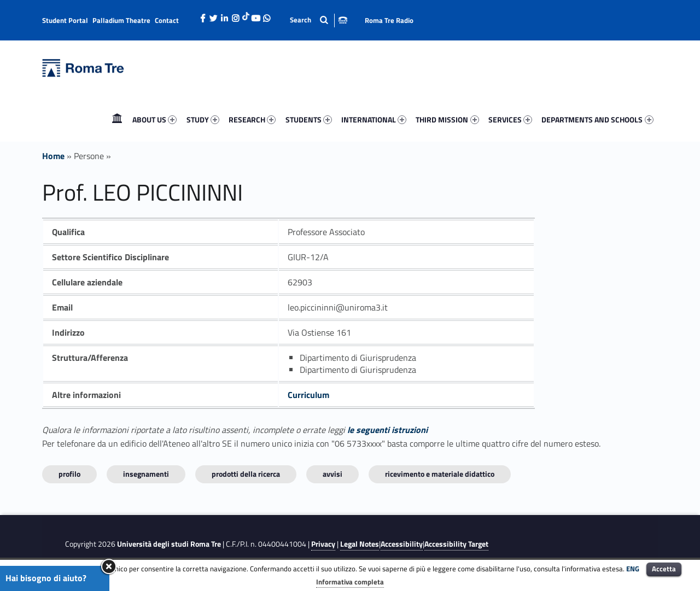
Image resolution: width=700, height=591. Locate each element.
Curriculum (308, 395)
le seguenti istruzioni (387, 430)
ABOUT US (154, 119)
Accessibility (402, 544)
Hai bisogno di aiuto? (46, 578)
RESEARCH (252, 119)
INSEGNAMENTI (146, 474)
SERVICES (510, 119)
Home (117, 119)
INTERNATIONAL (374, 119)
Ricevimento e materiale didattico (440, 474)
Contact (167, 20)
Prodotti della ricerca (246, 474)
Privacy (323, 544)
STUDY (203, 119)
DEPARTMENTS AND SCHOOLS (597, 119)
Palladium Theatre (121, 20)
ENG (633, 569)
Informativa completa (350, 582)
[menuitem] (117, 120)
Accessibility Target (456, 544)
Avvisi (332, 474)
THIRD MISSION (447, 119)
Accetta (664, 569)
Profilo (69, 474)
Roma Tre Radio (389, 20)
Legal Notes (360, 544)
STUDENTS (309, 119)
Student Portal (65, 20)
